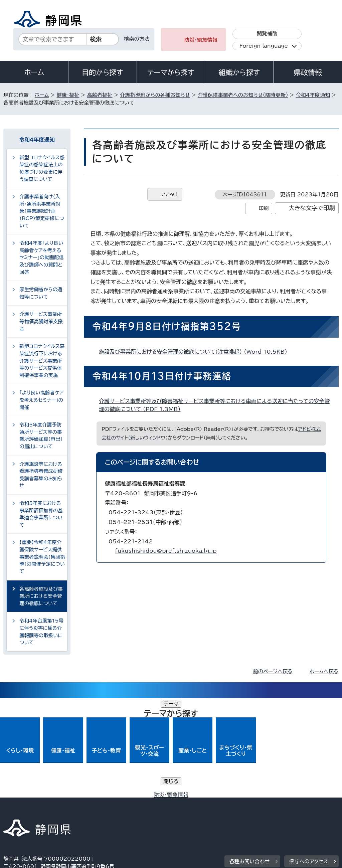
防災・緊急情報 (201, 40)
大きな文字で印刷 (312, 208)
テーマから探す (171, 72)
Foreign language (264, 46)
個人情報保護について (109, 803)
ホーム (34, 72)
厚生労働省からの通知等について (41, 293)
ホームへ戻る (324, 671)
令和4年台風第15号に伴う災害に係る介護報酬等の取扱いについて (41, 632)
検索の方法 (137, 39)
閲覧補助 (267, 34)
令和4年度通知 (313, 95)
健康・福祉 (68, 95)
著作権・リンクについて (35, 803)
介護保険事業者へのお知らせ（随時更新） (243, 95)
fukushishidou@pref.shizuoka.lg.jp (166, 551)
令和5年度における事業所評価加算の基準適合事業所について (41, 514)
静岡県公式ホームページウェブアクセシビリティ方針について (226, 803)
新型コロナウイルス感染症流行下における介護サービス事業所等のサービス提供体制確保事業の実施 (42, 361)
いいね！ (170, 194)
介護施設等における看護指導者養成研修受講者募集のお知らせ (41, 475)
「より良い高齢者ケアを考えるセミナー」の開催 (41, 400)
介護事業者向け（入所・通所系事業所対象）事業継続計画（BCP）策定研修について (42, 211)
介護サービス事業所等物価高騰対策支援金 (41, 321)
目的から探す (103, 72)
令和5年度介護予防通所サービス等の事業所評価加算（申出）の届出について (41, 436)
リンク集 (18, 811)
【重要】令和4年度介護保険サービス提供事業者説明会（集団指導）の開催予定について (42, 557)
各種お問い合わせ (250, 762)
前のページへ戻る (273, 671)
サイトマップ (65, 811)
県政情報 (308, 72)
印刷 (264, 208)
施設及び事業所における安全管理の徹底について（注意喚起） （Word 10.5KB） (196, 352)
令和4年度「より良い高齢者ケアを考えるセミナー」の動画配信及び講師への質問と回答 (42, 257)
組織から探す (239, 72)
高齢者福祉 (100, 95)
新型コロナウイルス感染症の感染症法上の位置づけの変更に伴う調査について (42, 168)
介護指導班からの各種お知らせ (155, 95)
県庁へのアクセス (308, 762)
